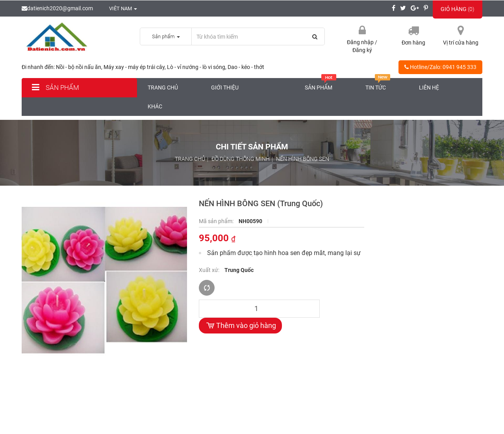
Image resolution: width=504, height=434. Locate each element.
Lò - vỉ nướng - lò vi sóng (196, 67)
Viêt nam (119, 8)
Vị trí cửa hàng (461, 43)
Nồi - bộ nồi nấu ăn (79, 67)
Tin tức (378, 84)
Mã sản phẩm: (217, 221)
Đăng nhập (361, 42)
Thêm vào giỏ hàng (240, 326)
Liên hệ (429, 88)
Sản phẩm (54, 88)
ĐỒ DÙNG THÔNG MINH (241, 159)
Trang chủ (163, 88)
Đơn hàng (413, 43)
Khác (155, 106)
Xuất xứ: (210, 270)
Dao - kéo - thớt (246, 67)
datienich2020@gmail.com (57, 8)
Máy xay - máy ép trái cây (134, 67)
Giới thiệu (225, 88)
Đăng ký (362, 50)
